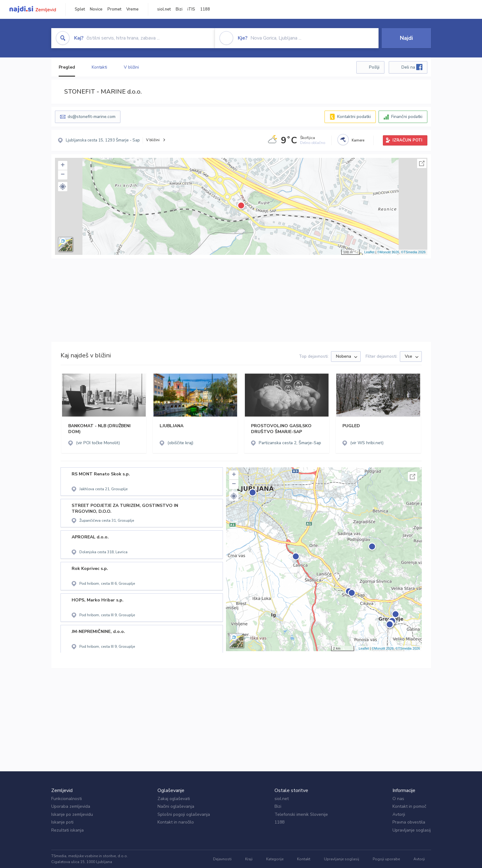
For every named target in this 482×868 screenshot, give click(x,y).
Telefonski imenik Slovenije (301, 814)
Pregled (67, 67)
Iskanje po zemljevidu (72, 814)
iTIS (191, 9)
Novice (96, 9)
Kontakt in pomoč (409, 806)
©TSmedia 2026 (413, 252)
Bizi (179, 9)
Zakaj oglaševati (174, 799)
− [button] (63, 175)
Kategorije (275, 859)
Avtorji (399, 814)
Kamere (358, 140)
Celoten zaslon (422, 163)
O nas (398, 799)
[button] (63, 187)
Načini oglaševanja (176, 806)
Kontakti (99, 67)
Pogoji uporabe (386, 859)
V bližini (131, 67)
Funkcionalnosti (67, 799)
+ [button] (63, 166)
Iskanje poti (62, 822)
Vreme (132, 9)
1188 (205, 9)
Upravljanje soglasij (412, 830)
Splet (80, 9)
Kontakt (304, 859)
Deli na (412, 67)
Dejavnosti (222, 859)
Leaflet (369, 252)
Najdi (406, 38)
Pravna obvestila (409, 822)
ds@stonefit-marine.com (92, 117)
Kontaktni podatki (354, 117)
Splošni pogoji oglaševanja (184, 814)
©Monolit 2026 (388, 252)
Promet (114, 9)
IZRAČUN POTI (407, 140)
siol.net (164, 9)
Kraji (249, 859)
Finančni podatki (407, 117)
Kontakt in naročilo (176, 822)
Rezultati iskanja (67, 830)
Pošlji (374, 67)
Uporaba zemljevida (71, 806)
